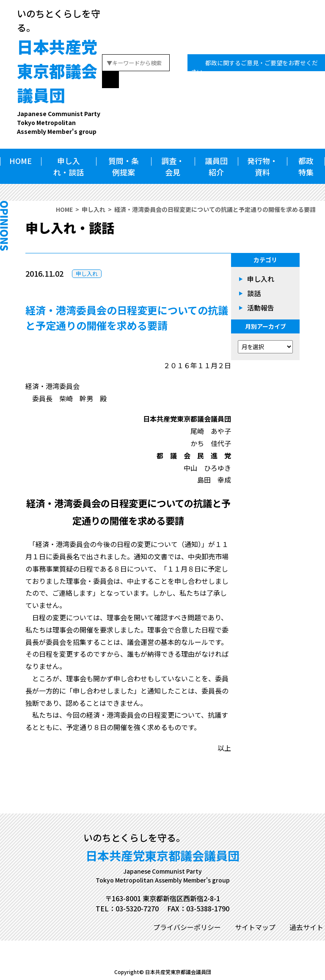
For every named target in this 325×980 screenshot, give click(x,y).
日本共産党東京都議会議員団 (59, 85)
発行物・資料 (262, 166)
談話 (254, 293)
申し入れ (94, 209)
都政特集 (306, 166)
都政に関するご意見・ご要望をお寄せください (254, 67)
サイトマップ (255, 927)
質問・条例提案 (124, 166)
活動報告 (261, 308)
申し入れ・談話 (69, 166)
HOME (21, 161)
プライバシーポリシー (187, 927)
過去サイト (306, 927)
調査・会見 (173, 166)
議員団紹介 (216, 166)
